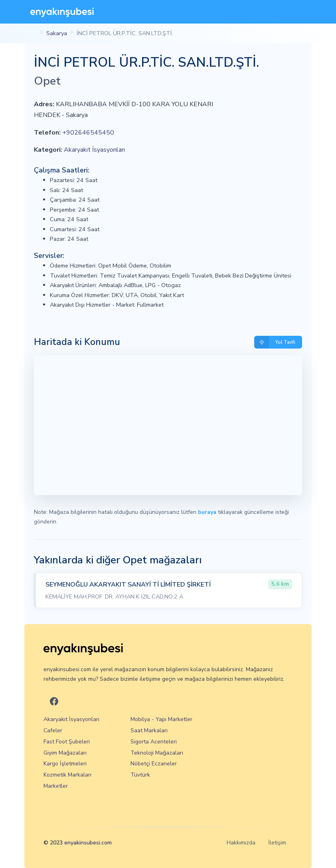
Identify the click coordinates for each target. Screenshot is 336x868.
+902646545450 (88, 133)
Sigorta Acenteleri (154, 742)
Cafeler (53, 730)
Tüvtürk (140, 775)
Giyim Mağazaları (65, 753)
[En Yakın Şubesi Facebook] (54, 702)
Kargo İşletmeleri (65, 764)
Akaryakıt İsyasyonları (94, 150)
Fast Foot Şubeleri (67, 742)
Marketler (56, 786)
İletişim (277, 843)
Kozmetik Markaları (67, 775)
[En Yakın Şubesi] (62, 12)
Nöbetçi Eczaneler (154, 764)
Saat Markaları (149, 730)
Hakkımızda (241, 843)
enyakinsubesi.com (88, 843)
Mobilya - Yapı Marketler (161, 719)
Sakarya (57, 33)
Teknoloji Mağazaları (157, 753)
